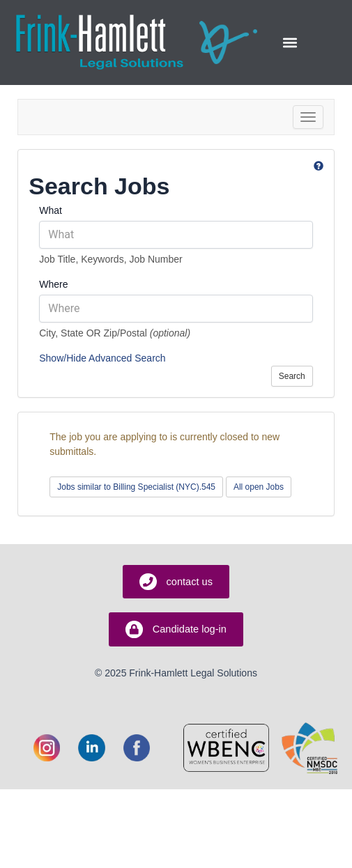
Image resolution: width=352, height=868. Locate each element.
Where (53, 284)
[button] (290, 42)
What (51, 210)
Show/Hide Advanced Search (102, 358)
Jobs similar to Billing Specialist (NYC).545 (136, 487)
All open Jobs (259, 487)
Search (292, 376)
